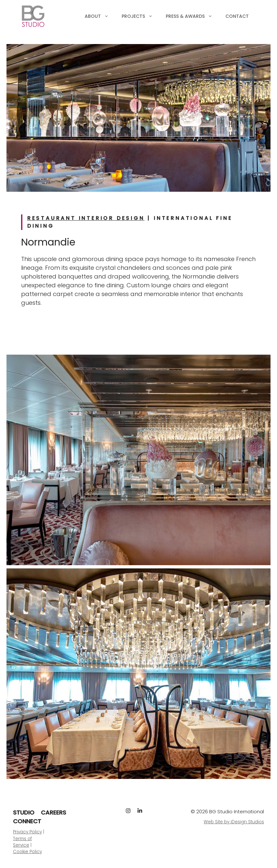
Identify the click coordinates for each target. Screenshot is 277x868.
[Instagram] (128, 811)
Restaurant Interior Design (86, 218)
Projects (140, 16)
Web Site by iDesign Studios (234, 822)
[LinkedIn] (140, 811)
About (100, 16)
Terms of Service (22, 842)
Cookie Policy (27, 852)
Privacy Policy (27, 832)
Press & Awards (192, 16)
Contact (237, 16)
